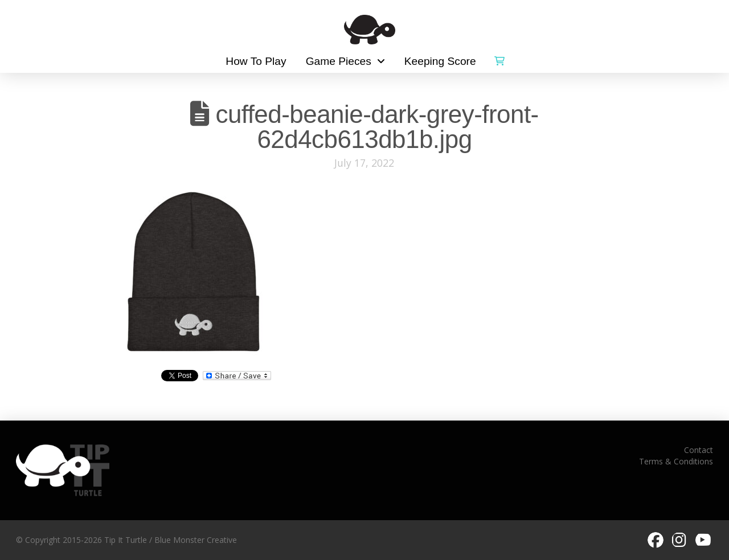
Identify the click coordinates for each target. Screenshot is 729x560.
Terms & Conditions (676, 461)
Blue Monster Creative (196, 540)
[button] (499, 59)
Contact (699, 450)
